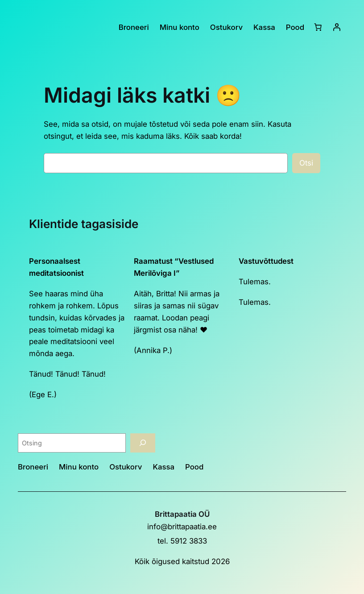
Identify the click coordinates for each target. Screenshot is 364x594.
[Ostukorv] (318, 27)
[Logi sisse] (337, 27)
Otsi (306, 163)
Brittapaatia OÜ (182, 514)
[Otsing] (143, 443)
